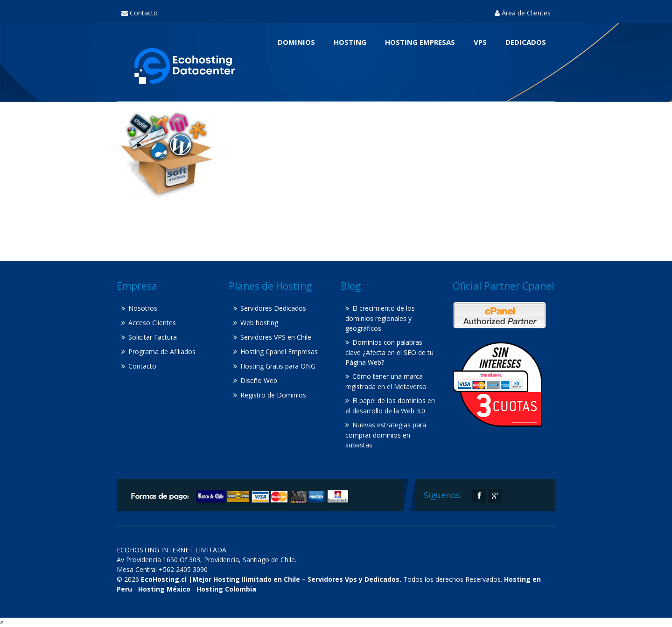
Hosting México (164, 589)
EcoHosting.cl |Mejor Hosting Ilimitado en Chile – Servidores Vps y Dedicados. (271, 579)
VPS (480, 42)
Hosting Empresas (420, 42)
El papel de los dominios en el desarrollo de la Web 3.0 (390, 406)
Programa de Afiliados (162, 352)
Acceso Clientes (152, 323)
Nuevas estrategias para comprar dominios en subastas (386, 435)
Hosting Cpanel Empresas (279, 352)
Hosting (350, 42)
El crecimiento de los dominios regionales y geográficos (380, 318)
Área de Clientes (523, 13)
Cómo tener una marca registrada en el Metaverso (386, 381)
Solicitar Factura (153, 337)
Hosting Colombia (226, 589)
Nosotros (143, 308)
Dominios (296, 42)
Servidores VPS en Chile (276, 337)
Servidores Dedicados (273, 308)
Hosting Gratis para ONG (278, 366)
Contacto (140, 13)
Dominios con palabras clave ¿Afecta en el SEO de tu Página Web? (389, 352)
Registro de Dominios (273, 395)
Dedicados (526, 42)
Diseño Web (259, 380)
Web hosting (259, 323)
